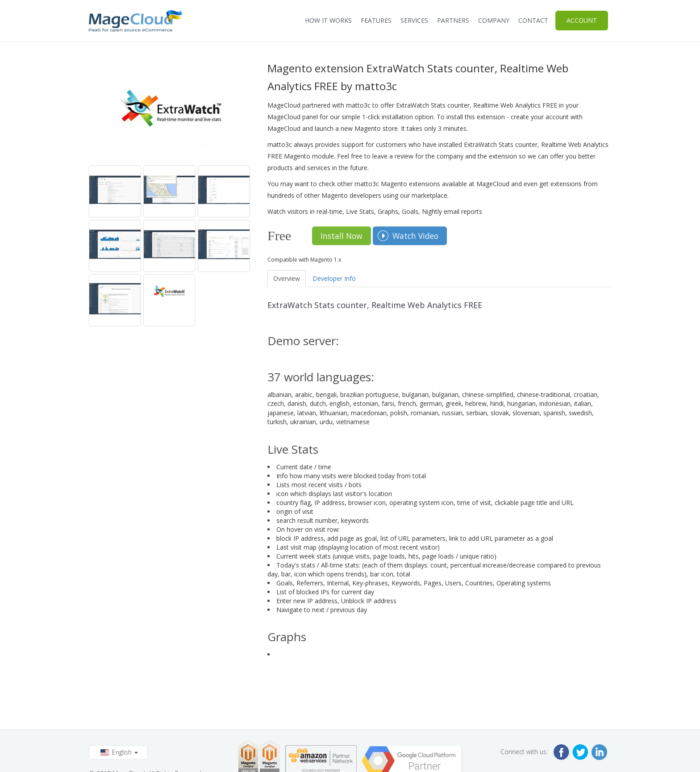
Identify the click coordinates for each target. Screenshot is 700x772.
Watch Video (415, 236)
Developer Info (334, 278)
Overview (287, 278)
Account (582, 20)
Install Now (342, 236)
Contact (533, 20)
